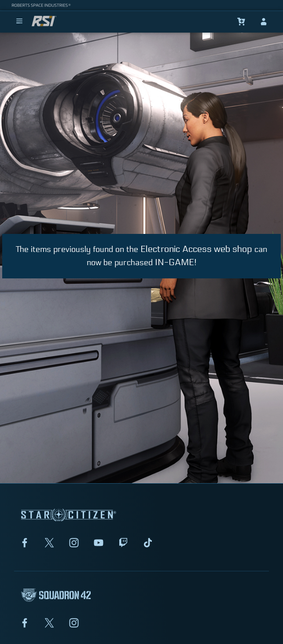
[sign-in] (264, 22)
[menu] (19, 22)
